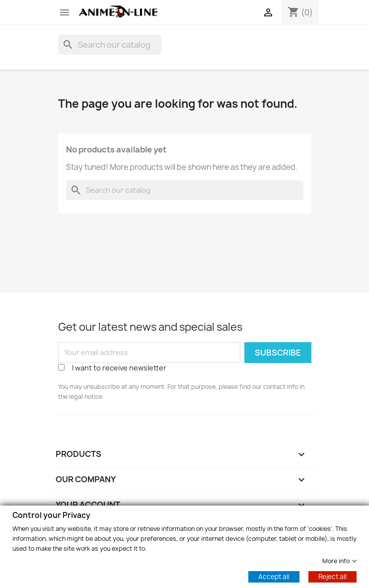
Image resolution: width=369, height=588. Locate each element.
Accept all (274, 576)
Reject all (332, 576)
